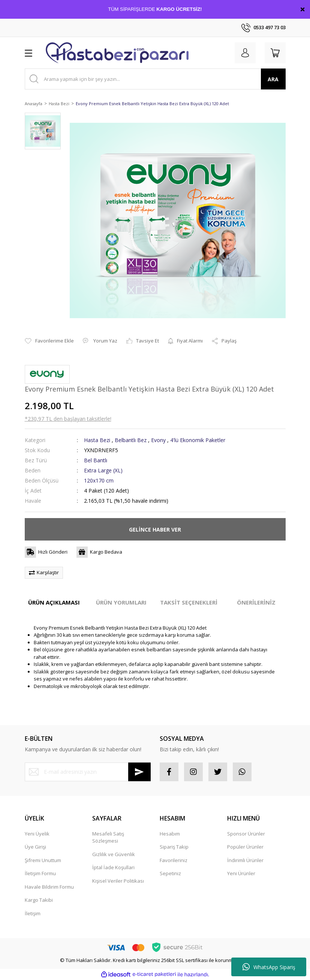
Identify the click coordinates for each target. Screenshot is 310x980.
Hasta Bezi (97, 440)
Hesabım (170, 834)
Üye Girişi (35, 847)
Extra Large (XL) (103, 470)
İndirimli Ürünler (245, 860)
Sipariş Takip (174, 847)
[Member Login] (245, 53)
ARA (273, 79)
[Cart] (275, 53)
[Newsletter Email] (88, 772)
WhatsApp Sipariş (269, 967)
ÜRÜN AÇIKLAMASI (54, 602)
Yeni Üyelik (37, 834)
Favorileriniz (174, 860)
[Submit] (139, 772)
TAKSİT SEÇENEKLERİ (189, 602)
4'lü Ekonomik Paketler (198, 440)
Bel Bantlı (96, 460)
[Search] (155, 79)
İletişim (33, 913)
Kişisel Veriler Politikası (118, 881)
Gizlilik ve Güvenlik (114, 854)
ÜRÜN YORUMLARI (121, 602)
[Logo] (117, 53)
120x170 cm (99, 480)
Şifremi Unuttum (43, 860)
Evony (158, 440)
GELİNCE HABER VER (155, 529)
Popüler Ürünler (245, 847)
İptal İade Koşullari (113, 867)
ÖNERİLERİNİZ (256, 602)
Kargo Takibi (39, 900)
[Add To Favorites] (49, 341)
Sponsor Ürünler (246, 834)
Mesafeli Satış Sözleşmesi (108, 837)
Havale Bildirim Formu (49, 887)
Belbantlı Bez (131, 440)
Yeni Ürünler (241, 873)
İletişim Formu (40, 873)
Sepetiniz (170, 873)
